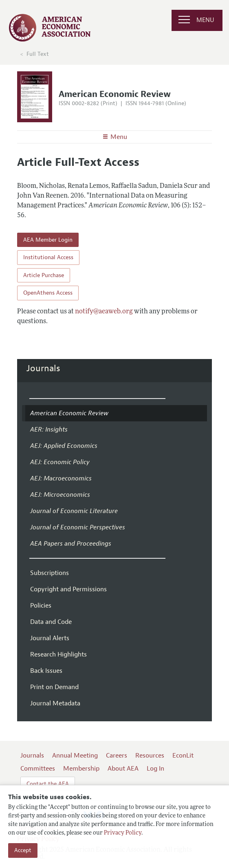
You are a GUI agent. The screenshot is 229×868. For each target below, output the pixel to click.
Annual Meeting (75, 756)
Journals (43, 368)
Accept (23, 850)
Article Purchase (44, 275)
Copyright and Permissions (68, 589)
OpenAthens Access (48, 293)
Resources (150, 756)
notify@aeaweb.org (104, 312)
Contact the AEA (48, 784)
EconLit (183, 756)
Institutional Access (48, 257)
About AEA (123, 769)
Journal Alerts (50, 638)
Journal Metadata (55, 703)
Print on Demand (54, 687)
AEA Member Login (48, 240)
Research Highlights (58, 654)
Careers (117, 756)
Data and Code (51, 622)
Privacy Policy (123, 833)
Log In (155, 769)
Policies (41, 606)
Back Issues (46, 671)
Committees (38, 769)
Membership (81, 769)
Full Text (38, 54)
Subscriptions (50, 573)
